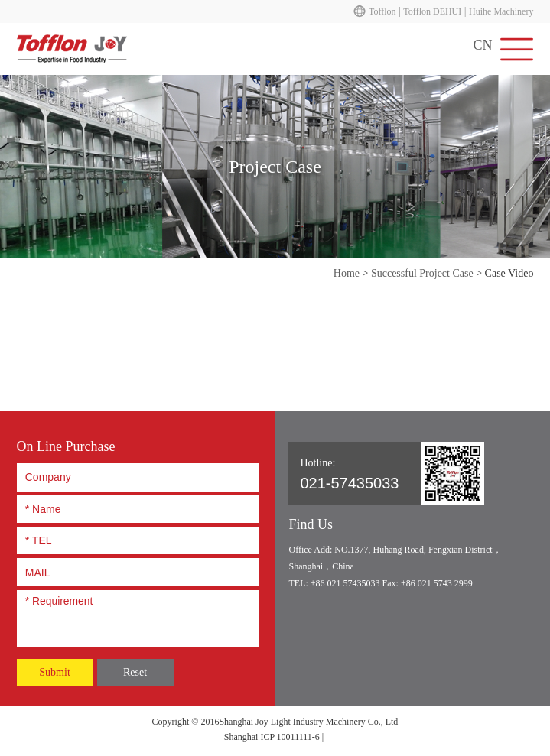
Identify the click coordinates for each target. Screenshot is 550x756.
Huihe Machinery (501, 11)
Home (347, 273)
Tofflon (382, 11)
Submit (54, 672)
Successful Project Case (422, 273)
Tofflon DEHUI (432, 11)
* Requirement (138, 616)
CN (482, 45)
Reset (135, 672)
